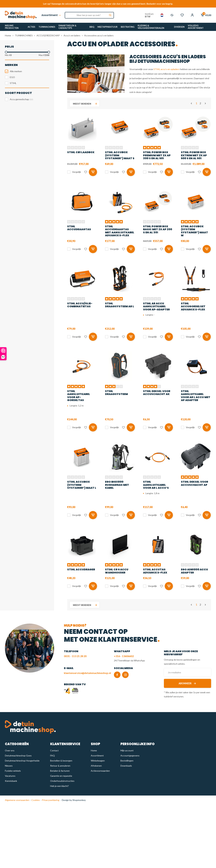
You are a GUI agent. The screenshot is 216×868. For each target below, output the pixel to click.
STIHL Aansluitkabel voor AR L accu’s (156, 485)
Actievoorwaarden (100, 771)
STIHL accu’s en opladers (167, 69)
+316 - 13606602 (124, 656)
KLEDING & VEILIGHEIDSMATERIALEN (151, 27)
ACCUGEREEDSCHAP (48, 35)
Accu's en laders (72, 35)
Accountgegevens (130, 756)
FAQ (52, 756)
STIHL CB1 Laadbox (81, 152)
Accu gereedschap (21, 99)
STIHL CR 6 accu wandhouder (117, 571)
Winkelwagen (98, 761)
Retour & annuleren (60, 766)
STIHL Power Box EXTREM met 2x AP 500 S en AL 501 (194, 155)
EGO (12, 77)
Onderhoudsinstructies (62, 781)
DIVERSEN (179, 27)
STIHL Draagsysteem (116, 393)
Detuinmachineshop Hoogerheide (22, 761)
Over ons (10, 750)
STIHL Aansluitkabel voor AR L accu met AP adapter (196, 396)
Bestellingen (127, 761)
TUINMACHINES (47, 27)
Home (8, 35)
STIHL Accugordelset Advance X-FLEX (193, 306)
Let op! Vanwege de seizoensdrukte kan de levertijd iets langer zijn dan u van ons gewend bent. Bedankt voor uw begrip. (108, 4)
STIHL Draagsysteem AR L (120, 305)
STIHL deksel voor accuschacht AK (157, 393)
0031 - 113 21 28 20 (75, 656)
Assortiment (51, 15)
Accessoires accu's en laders (99, 35)
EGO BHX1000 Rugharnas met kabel (117, 485)
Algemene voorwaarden (17, 800)
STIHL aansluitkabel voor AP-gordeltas (79, 396)
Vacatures (10, 776)
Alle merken (16, 71)
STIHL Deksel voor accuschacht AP (195, 483)
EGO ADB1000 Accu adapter (194, 571)
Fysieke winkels (13, 771)
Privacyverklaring (50, 800)
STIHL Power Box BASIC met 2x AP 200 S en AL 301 (158, 229)
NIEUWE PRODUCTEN (12, 27)
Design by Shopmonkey (74, 800)
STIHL (13, 83)
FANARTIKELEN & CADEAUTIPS (67, 27)
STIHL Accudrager (81, 569)
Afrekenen (96, 766)
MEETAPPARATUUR (108, 27)
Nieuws (9, 766)
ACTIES (31, 27)
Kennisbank (11, 781)
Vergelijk (77, 172)
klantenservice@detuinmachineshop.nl (87, 673)
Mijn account (127, 750)
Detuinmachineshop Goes (18, 756)
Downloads (126, 766)
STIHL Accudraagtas (79, 228)
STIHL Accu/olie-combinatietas (80, 305)
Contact (54, 750)
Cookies (35, 800)
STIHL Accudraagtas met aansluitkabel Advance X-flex (120, 231)
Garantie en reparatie (61, 776)
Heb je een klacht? (59, 786)
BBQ (92, 27)
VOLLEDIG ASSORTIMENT (196, 27)
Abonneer (188, 683)
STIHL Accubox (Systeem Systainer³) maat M (194, 231)
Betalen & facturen (60, 771)
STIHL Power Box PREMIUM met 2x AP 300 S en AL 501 (157, 155)
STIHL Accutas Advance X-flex (155, 571)
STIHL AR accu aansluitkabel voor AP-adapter (156, 306)
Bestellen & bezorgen (61, 761)
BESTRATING (128, 27)
